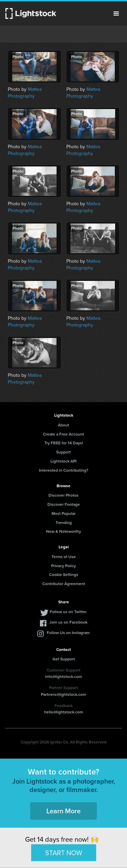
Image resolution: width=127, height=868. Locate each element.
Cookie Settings (64, 575)
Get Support (64, 659)
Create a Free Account (63, 434)
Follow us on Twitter (68, 612)
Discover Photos (63, 495)
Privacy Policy (63, 566)
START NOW (64, 852)
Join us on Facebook (68, 622)
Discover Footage (64, 504)
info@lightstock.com (63, 677)
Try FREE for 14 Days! (64, 443)
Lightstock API (63, 461)
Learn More (63, 811)
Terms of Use (64, 557)
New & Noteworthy (63, 531)
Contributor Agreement (64, 584)
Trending (64, 523)
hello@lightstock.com (63, 712)
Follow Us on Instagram (68, 633)
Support (63, 452)
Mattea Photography (25, 93)
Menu (116, 14)
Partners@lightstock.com (63, 694)
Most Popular (63, 514)
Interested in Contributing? (64, 470)
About (63, 425)
